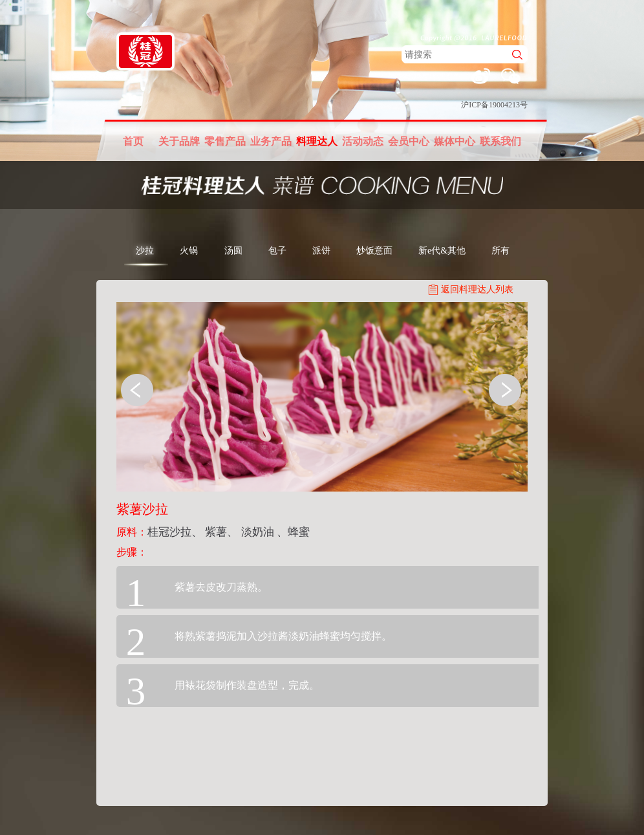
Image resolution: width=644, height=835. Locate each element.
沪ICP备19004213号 (494, 105)
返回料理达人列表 (477, 289)
